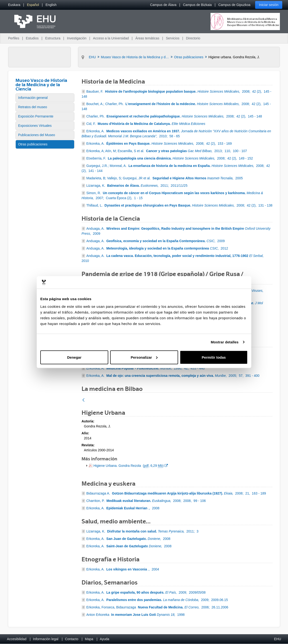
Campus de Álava (163, 5)
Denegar (74, 357)
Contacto (72, 639)
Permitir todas (214, 357)
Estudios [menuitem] (32, 38)
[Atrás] (83, 400)
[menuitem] (14, 5)
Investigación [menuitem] (77, 38)
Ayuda (105, 639)
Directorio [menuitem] (193, 38)
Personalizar (144, 357)
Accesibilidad (17, 639)
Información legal (46, 639)
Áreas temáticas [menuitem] (147, 38)
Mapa (89, 639)
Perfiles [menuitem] (14, 38)
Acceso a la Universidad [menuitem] (111, 38)
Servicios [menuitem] (173, 38)
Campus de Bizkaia (198, 5)
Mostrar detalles (225, 342)
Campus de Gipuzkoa (234, 5)
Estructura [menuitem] (53, 38)
